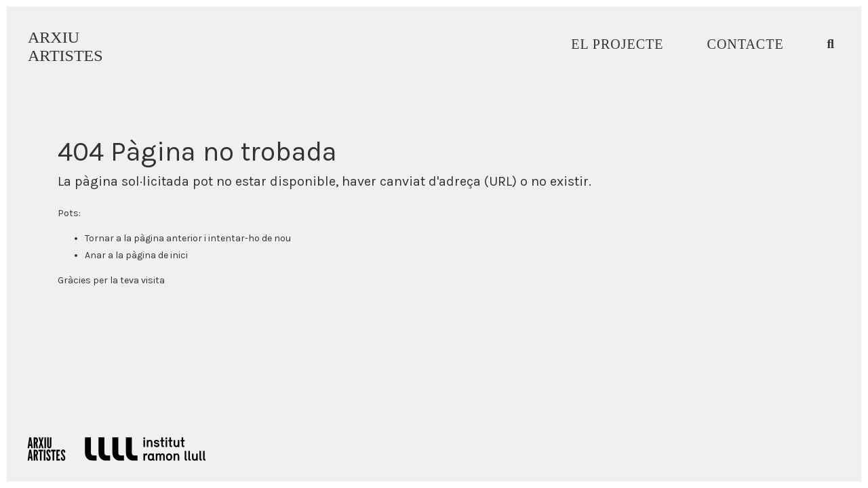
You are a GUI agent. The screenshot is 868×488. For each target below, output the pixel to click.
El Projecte (617, 44)
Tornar (99, 238)
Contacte (746, 44)
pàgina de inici (157, 255)
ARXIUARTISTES (65, 46)
